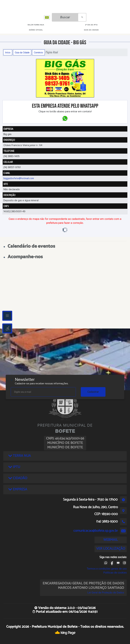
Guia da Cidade (22, 52)
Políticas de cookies (115, 573)
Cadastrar (93, 392)
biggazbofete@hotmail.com (19, 178)
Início (8, 52)
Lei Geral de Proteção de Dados (106, 593)
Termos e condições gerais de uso (107, 569)
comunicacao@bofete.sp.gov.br (96, 531)
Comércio (38, 52)
